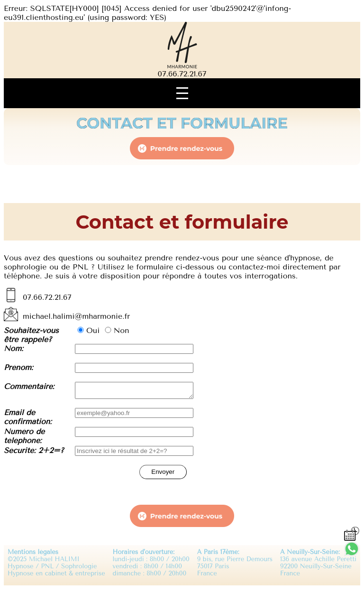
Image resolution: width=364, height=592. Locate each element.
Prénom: (18, 367)
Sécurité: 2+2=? (34, 453)
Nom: (14, 348)
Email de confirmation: (28, 420)
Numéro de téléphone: (24, 439)
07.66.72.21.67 (182, 74)
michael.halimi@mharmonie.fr (76, 316)
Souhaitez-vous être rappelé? (31, 335)
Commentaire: (29, 386)
